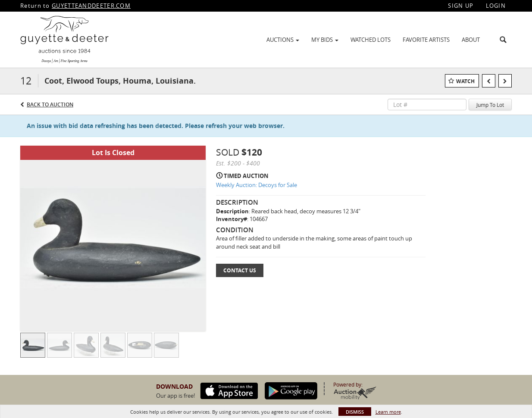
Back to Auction (50, 104)
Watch (465, 81)
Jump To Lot (490, 105)
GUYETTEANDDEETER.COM (91, 6)
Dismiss (355, 412)
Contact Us (240, 270)
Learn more (388, 412)
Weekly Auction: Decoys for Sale (257, 185)
